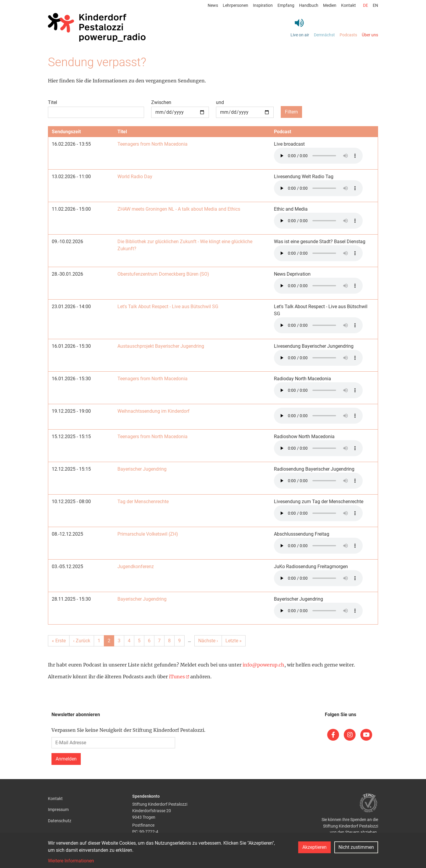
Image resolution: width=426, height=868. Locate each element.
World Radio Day (135, 177)
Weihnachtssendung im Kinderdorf (154, 411)
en (375, 5)
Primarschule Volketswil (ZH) (148, 534)
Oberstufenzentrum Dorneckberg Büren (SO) (163, 274)
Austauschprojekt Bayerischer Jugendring (161, 346)
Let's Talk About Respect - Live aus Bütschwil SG (168, 307)
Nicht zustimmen (356, 847)
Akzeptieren (314, 847)
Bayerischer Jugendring (142, 469)
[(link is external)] (333, 735)
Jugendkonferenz (136, 567)
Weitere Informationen (71, 861)
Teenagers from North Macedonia (153, 144)
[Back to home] (97, 27)
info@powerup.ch (263, 665)
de (366, 5)
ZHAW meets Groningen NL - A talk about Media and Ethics (179, 209)
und (220, 102)
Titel (53, 102)
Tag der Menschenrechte (143, 502)
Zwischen (161, 102)
